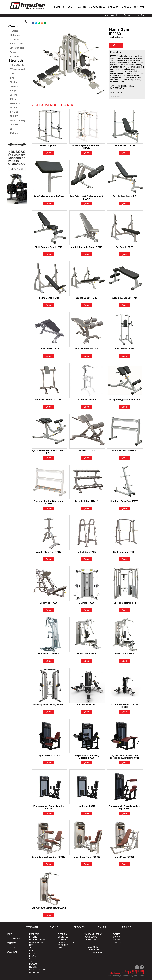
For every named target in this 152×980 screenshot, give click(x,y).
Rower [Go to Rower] (13, 52)
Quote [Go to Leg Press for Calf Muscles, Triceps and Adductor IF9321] (124, 763)
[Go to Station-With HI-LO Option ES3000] (125, 685)
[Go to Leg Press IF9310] (87, 787)
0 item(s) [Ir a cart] (123, 15)
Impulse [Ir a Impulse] (126, 927)
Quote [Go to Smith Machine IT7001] (124, 559)
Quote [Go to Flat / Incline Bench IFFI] (124, 204)
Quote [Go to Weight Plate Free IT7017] (49, 559)
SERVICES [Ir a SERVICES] (79, 927)
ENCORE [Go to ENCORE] (33, 964)
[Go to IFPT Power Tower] (125, 329)
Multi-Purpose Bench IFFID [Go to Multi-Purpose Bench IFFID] (49, 247)
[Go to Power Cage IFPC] (50, 126)
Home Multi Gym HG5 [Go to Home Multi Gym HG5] (49, 654)
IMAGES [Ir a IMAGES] (116, 940)
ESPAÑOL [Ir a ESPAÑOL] (140, 15)
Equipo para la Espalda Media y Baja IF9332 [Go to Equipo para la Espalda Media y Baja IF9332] (124, 806)
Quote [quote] (116, 45)
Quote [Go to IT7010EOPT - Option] (87, 407)
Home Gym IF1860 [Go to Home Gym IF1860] (124, 654)
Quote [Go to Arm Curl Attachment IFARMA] (49, 204)
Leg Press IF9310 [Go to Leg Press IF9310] (87, 806)
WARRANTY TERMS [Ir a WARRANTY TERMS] (94, 934)
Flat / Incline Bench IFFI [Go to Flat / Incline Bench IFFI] (124, 196)
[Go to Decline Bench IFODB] (87, 279)
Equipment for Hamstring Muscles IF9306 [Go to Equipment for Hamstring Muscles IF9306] (87, 756)
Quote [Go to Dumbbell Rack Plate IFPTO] (124, 508)
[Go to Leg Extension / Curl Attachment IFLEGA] (87, 177)
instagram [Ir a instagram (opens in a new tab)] (133, 15)
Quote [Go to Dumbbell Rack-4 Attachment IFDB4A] (49, 508)
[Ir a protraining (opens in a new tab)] (17, 172)
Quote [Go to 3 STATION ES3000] (87, 712)
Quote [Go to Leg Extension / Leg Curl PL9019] (49, 864)
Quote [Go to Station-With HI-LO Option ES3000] (124, 712)
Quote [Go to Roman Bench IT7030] (49, 356)
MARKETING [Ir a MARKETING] (94, 950)
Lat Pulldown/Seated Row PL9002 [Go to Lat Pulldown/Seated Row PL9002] (49, 908)
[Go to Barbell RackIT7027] (87, 533)
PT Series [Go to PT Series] (14, 39)
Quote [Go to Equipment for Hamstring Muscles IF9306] (87, 763)
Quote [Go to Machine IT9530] (87, 610)
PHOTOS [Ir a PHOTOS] (117, 942)
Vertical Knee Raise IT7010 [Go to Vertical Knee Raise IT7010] (49, 400)
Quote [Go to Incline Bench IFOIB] (49, 305)
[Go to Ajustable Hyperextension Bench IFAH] (50, 431)
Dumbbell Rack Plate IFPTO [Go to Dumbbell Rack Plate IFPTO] (124, 501)
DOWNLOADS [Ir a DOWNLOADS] (91, 937)
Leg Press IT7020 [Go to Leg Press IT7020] (49, 603)
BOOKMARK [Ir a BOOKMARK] (12, 952)
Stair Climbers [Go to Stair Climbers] (17, 48)
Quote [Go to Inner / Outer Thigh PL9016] (87, 864)
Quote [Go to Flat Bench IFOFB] (124, 254)
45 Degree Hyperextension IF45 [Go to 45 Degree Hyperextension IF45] (124, 400)
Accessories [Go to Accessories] (97, 7)
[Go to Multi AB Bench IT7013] (87, 329)
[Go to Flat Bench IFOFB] (125, 228)
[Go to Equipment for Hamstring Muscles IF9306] (87, 736)
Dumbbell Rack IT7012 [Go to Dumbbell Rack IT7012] (87, 501)
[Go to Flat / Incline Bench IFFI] (125, 177)
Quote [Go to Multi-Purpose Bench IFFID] (49, 254)
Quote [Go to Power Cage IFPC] (49, 153)
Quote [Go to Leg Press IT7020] (49, 610)
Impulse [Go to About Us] (126, 7)
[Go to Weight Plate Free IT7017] (50, 533)
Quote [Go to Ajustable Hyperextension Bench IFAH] (49, 458)
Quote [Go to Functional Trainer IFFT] (124, 610)
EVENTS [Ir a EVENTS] (116, 934)
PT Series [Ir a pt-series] (63, 940)
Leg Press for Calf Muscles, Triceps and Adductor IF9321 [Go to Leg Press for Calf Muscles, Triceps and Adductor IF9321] (124, 756)
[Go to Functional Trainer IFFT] (125, 584)
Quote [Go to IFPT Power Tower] (124, 356)
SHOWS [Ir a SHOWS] (116, 937)
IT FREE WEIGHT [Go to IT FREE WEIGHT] (37, 942)
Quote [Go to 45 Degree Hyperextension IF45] (124, 407)
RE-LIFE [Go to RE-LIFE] (14, 116)
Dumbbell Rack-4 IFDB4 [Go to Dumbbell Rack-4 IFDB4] (124, 450)
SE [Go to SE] (11, 129)
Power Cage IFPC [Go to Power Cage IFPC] (49, 145)
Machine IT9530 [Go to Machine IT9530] (87, 603)
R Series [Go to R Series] (14, 31)
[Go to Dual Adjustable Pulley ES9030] (50, 685)
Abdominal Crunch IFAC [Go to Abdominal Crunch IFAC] (124, 298)
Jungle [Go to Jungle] (13, 91)
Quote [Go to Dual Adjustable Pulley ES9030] (49, 712)
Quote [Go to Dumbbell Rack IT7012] (87, 508)
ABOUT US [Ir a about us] (93, 947)
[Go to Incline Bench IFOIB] (50, 279)
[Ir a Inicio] (28, 10)
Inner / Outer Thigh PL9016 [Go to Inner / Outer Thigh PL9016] (87, 857)
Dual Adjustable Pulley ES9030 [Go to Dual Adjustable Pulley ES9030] (49, 705)
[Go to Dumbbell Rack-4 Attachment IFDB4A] (50, 482)
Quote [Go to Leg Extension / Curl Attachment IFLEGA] (87, 204)
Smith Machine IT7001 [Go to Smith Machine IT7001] (124, 552)
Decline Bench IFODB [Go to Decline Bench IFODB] (87, 298)
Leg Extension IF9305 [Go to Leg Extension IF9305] (49, 755)
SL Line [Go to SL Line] (13, 108)
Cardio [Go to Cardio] (82, 7)
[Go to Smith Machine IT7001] (125, 533)
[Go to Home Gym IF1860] (125, 634)
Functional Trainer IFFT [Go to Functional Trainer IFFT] (124, 603)
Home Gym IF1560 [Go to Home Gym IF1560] (87, 654)
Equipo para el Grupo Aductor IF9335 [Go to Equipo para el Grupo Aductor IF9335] (49, 806)
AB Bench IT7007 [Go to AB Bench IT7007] (87, 450)
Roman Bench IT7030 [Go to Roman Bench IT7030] (49, 349)
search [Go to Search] (129, 15)
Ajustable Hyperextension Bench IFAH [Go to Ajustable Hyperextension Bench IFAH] (49, 451)
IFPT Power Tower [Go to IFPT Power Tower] (124, 349)
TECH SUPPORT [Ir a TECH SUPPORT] (92, 940)
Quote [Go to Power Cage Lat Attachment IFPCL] (87, 153)
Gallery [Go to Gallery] (113, 7)
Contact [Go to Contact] (139, 7)
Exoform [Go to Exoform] (14, 86)
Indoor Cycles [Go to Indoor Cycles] (17, 44)
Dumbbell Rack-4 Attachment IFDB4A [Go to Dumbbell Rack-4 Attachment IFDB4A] (49, 502)
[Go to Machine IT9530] (87, 584)
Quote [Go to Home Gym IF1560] (87, 661)
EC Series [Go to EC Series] (15, 35)
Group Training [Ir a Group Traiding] (38, 970)
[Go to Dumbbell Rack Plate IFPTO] (125, 482)
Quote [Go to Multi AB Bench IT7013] (87, 356)
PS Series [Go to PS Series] (15, 56)
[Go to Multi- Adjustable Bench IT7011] (87, 228)
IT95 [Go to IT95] (12, 74)
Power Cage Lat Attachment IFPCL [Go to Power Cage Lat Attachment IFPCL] (86, 146)
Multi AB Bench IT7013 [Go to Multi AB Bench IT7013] (87, 349)
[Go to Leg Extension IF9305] (50, 736)
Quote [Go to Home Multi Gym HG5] (49, 661)
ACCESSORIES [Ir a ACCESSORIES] (13, 939)
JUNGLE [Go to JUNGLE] (33, 948)
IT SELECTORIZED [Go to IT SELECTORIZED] (38, 940)
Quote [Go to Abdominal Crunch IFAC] (124, 305)
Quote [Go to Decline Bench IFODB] (87, 305)
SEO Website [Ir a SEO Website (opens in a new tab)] (114, 976)
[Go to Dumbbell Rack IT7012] (87, 482)
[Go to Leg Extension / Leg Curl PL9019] (50, 838)
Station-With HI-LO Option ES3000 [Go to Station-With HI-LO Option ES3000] (124, 705)
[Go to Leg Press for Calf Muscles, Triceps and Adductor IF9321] (125, 736)
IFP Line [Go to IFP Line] (14, 112)
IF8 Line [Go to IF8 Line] (14, 133)
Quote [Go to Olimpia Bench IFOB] (124, 153)
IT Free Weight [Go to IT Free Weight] (17, 65)
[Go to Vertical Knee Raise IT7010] (50, 380)
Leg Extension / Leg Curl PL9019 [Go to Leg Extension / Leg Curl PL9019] (49, 857)
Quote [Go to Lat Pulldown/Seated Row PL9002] (49, 915)
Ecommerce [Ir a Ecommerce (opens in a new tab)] (125, 976)
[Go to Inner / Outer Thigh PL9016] (87, 838)
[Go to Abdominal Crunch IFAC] (125, 279)
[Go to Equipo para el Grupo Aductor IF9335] (50, 787)
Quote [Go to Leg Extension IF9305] (49, 763)
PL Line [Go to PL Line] (13, 82)
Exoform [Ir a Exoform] (34, 934)
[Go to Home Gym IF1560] (87, 634)
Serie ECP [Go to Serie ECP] (15, 103)
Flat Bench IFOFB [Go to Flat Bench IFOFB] (124, 247)
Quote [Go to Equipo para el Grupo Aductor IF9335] (49, 813)
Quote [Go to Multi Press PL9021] (124, 864)
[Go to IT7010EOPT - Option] (87, 380)
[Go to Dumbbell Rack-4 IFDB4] (125, 431)
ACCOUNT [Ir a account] (110, 15)
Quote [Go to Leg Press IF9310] (87, 813)
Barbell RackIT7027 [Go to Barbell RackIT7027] (87, 552)
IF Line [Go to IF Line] (13, 99)
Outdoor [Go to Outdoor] (14, 125)
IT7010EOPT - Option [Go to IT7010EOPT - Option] (87, 400)
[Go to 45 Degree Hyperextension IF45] (125, 380)
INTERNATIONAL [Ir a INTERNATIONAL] (96, 952)
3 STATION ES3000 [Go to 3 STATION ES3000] (86, 705)
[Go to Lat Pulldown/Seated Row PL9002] (50, 889)
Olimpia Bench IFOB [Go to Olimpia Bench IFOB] (124, 145)
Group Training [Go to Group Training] (17, 120)
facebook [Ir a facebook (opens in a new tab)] (135, 15)
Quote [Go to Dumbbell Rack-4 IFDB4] (124, 458)
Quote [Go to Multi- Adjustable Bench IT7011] (87, 254)
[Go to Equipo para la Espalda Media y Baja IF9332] (125, 787)
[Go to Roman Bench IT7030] (50, 329)
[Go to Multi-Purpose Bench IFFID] (50, 228)
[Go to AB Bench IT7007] (87, 431)
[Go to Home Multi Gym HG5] (50, 634)
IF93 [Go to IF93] (12, 78)
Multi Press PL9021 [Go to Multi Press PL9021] (124, 857)
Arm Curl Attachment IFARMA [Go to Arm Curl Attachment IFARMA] (49, 196)
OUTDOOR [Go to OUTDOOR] (34, 972)
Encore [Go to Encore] (13, 95)
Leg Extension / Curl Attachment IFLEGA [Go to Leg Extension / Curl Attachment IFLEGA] (87, 197)
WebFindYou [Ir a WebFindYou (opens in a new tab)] (139, 976)
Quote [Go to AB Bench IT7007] (87, 458)
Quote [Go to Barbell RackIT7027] (87, 559)
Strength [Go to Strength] (69, 7)
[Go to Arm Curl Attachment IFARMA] (50, 177)
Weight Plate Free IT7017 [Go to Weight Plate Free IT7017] (49, 552)
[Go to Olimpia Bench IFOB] (125, 126)
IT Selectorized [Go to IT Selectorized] (17, 69)
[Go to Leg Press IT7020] (50, 584)
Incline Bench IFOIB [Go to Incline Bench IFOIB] (49, 298)
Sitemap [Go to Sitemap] (11, 948)
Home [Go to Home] (57, 7)
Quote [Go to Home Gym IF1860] (124, 661)
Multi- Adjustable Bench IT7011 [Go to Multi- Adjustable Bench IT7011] (87, 247)
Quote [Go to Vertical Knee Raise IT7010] (49, 407)
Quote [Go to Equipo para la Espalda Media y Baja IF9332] (124, 813)
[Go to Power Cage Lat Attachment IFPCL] (87, 126)
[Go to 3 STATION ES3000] (87, 685)
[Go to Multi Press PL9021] (125, 838)
